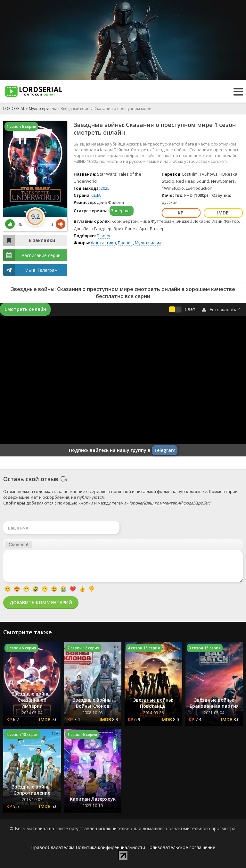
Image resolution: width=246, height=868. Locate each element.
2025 (105, 188)
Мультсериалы (43, 108)
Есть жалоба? (221, 309)
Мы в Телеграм (41, 270)
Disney (103, 236)
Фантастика (103, 243)
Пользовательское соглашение (181, 847)
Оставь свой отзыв (31, 479)
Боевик (125, 243)
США (96, 195)
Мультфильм (148, 243)
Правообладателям (53, 847)
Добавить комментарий (41, 602)
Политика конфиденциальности (110, 847)
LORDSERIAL (14, 108)
